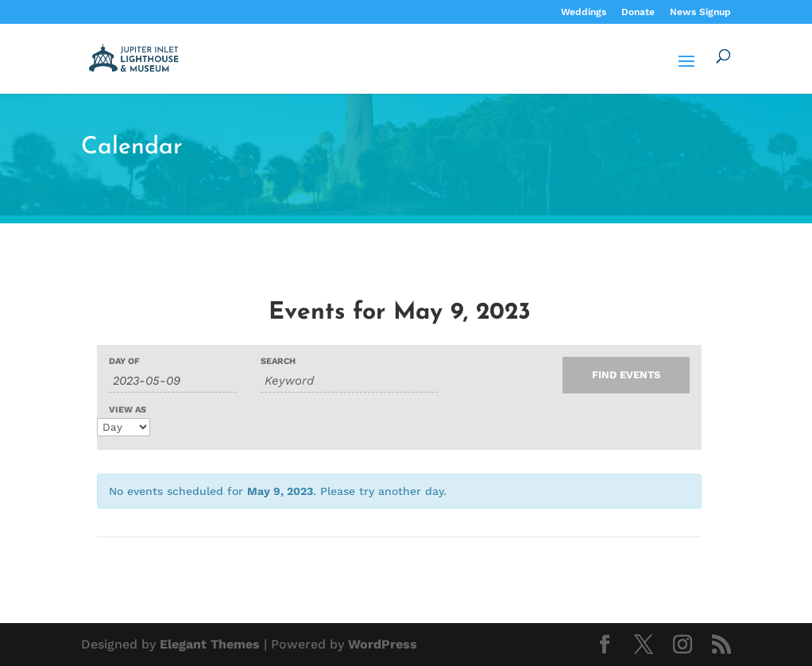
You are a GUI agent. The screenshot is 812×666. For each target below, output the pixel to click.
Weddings (584, 12)
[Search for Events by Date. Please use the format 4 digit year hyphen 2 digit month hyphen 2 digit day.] (172, 381)
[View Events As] (124, 427)
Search (278, 361)
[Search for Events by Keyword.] (350, 381)
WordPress (383, 644)
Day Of (124, 361)
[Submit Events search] (626, 375)
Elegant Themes (210, 644)
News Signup (700, 12)
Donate (638, 12)
